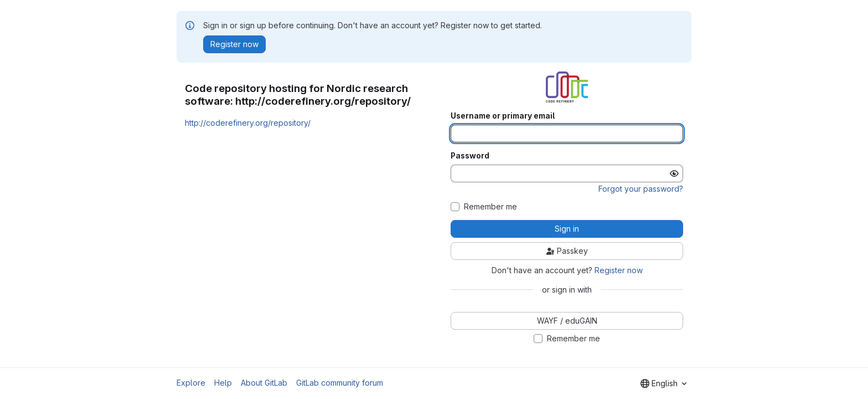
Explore (191, 383)
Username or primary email (503, 116)
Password (470, 156)
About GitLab (264, 383)
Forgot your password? (641, 189)
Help (223, 383)
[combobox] (663, 383)
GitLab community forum (340, 383)
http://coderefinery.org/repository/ (248, 123)
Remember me (490, 207)
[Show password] (674, 173)
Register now (619, 270)
